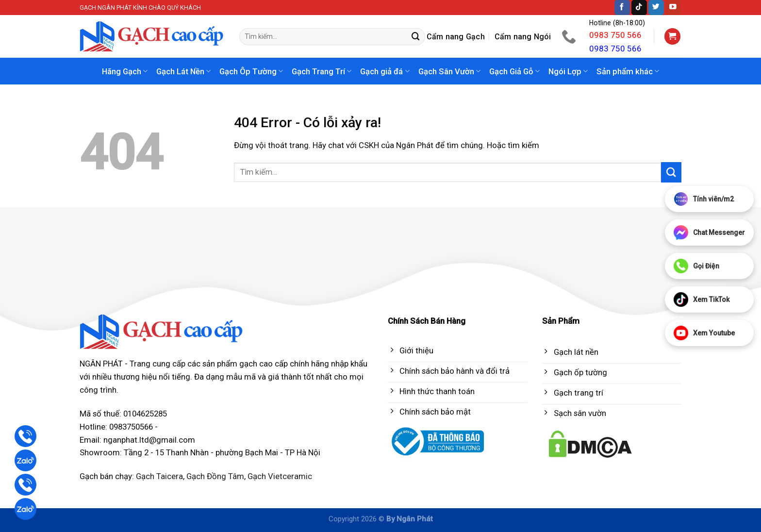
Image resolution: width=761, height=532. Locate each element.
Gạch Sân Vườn (449, 71)
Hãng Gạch (125, 71)
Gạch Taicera (159, 476)
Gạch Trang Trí (322, 71)
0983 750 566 (615, 35)
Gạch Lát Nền (183, 71)
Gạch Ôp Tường (251, 71)
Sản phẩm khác (628, 71)
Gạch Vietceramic (280, 476)
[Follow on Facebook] (622, 8)
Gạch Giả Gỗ (514, 71)
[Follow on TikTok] (639, 8)
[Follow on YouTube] (673, 8)
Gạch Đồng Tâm (215, 476)
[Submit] (416, 37)
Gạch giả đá (385, 71)
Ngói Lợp (568, 71)
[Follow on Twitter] (656, 8)
